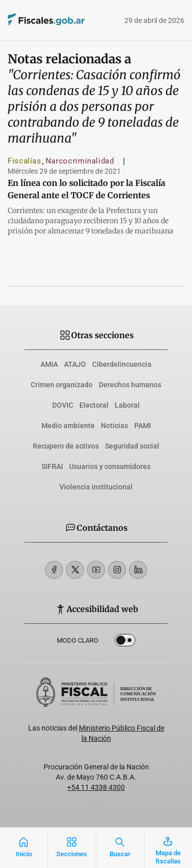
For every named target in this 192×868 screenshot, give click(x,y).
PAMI (143, 426)
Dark (125, 642)
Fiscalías (25, 161)
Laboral (127, 405)
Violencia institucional (96, 487)
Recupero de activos (66, 446)
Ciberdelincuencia (122, 364)
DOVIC (63, 405)
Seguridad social (132, 446)
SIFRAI (52, 466)
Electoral (94, 405)
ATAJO (75, 364)
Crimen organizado (62, 385)
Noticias (114, 426)
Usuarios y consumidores (110, 466)
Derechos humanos (130, 385)
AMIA (49, 364)
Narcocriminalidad (80, 161)
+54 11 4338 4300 (96, 787)
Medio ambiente (68, 426)
